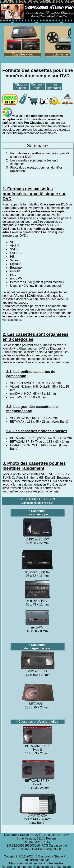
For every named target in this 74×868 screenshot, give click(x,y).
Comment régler (37, 86)
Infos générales (54, 86)
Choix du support (21, 86)
